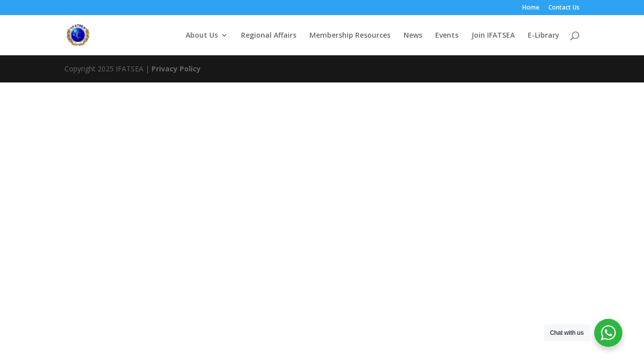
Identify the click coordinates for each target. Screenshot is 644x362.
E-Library (544, 36)
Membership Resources (350, 36)
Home (531, 8)
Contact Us (564, 8)
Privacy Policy (176, 69)
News (413, 36)
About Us (202, 36)
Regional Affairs (269, 36)
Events (447, 36)
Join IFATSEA (493, 36)
